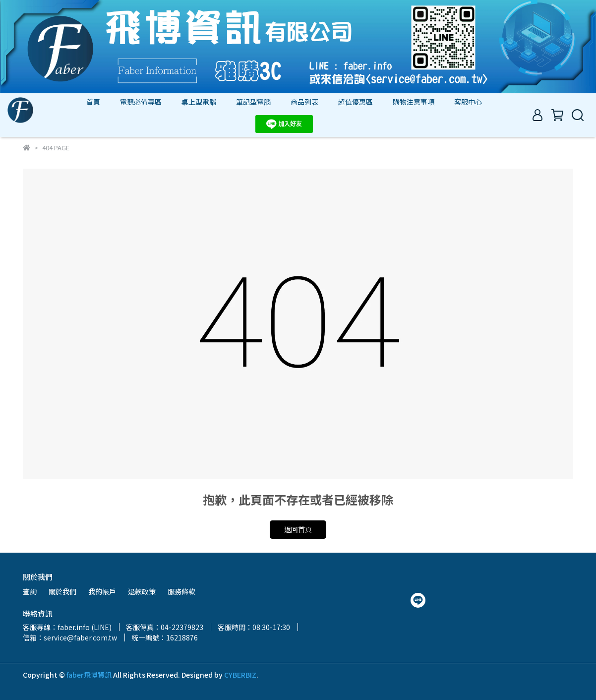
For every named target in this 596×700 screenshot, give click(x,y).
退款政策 (142, 591)
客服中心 (468, 102)
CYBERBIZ (240, 675)
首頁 (93, 102)
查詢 (30, 591)
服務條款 (181, 591)
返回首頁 (298, 529)
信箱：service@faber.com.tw (70, 637)
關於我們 (62, 591)
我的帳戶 (102, 591)
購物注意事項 (414, 102)
